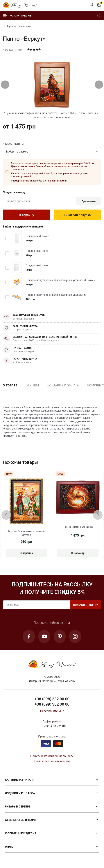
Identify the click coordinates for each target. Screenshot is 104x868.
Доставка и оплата (63, 385)
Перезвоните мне (52, 711)
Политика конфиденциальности (52, 756)
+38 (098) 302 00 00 (52, 699)
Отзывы (32, 385)
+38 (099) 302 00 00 (52, 704)
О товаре (10, 385)
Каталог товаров (17, 16)
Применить (89, 201)
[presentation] (5, 85)
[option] (32, 388)
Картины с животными (19, 26)
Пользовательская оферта (52, 761)
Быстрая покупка (77, 215)
